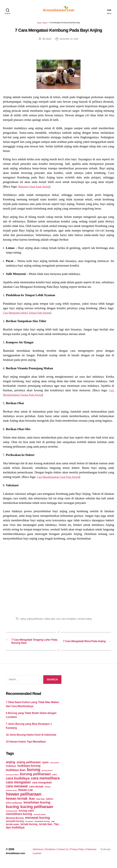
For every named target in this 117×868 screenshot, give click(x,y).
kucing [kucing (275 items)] (12, 810)
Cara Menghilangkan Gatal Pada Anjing (62, 479)
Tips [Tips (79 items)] (56, 828)
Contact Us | (67, 853)
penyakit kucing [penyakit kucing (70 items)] (15, 825)
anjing (23, 620)
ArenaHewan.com (17, 857)
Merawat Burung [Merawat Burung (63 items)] (15, 822)
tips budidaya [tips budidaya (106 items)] (15, 831)
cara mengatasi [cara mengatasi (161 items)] (18, 786)
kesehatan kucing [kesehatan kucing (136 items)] (37, 806)
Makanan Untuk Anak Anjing (36, 188)
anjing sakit (51, 620)
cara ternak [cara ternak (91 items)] (36, 790)
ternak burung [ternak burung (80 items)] (29, 828)
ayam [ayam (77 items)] (45, 766)
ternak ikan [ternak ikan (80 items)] (46, 828)
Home (39, 24)
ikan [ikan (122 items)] (32, 802)
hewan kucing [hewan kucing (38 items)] (11, 794)
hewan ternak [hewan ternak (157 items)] (17, 802)
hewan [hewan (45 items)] (48, 791)
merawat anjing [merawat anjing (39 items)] (39, 818)
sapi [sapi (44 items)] (53, 825)
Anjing (45, 24)
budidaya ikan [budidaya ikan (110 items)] (16, 774)
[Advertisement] (58, 580)
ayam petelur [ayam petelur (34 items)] (55, 766)
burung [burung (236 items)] (34, 773)
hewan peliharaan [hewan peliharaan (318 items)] (24, 798)
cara (60, 620)
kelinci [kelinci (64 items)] (50, 803)
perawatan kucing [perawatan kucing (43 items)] (42, 825)
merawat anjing (88, 620)
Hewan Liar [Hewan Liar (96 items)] (25, 794)
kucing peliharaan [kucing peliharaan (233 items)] (37, 811)
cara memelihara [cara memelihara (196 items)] (45, 782)
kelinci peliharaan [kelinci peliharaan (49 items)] (14, 807)
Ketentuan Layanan (43, 857)
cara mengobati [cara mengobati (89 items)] (42, 786)
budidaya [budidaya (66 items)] (11, 770)
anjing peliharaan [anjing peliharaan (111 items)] (29, 766)
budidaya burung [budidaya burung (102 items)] (29, 769)
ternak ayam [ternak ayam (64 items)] (12, 828)
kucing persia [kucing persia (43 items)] (12, 815)
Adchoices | (39, 853)
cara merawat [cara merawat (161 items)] (17, 790)
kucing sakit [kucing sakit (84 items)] (26, 814)
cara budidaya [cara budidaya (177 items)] (18, 782)
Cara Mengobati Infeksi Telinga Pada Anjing (30, 314)
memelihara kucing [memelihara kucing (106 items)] (19, 818)
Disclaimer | (53, 853)
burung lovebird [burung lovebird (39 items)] (12, 778)
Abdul (48, 41)
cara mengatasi (72, 620)
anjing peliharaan (36, 620)
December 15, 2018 (69, 41)
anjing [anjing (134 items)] (11, 766)
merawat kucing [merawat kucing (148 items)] (37, 821)
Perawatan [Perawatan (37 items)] (29, 825)
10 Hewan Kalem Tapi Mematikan (26, 745)
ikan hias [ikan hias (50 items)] (41, 803)
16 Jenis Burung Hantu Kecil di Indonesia (31, 739)
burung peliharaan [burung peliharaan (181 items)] (35, 778)
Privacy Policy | (83, 853)
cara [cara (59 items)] (54, 778)
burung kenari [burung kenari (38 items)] (47, 774)
